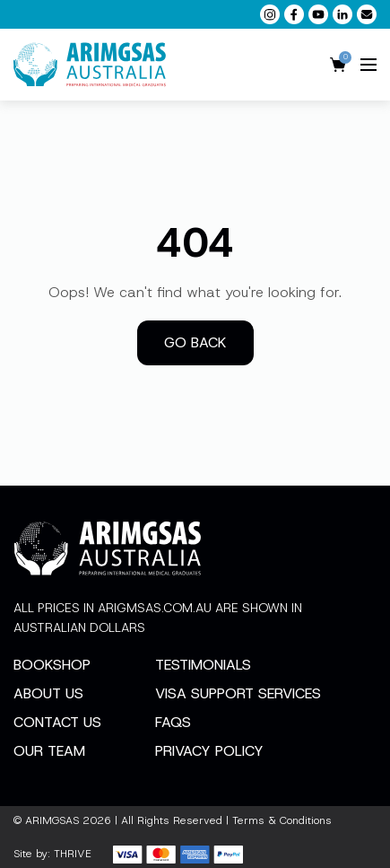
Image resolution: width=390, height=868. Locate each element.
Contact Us (57, 722)
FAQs (173, 722)
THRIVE (73, 854)
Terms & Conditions (282, 820)
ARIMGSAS (52, 820)
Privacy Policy (209, 751)
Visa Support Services (238, 693)
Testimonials (203, 665)
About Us (48, 693)
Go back (195, 342)
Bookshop (52, 665)
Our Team (49, 751)
